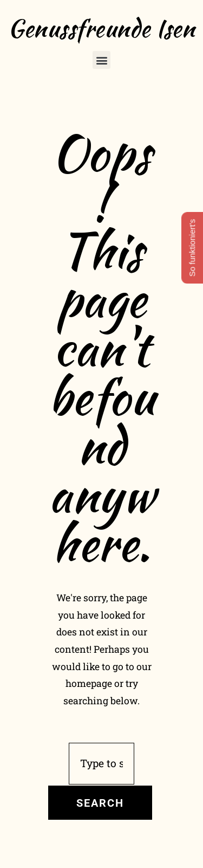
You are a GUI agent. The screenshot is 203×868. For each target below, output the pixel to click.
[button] (101, 60)
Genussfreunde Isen (101, 28)
